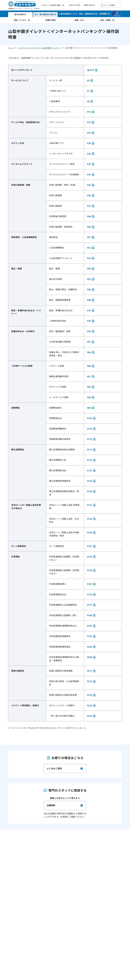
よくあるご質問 (65, 769)
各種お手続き (51, 20)
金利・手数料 (108, 20)
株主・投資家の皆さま (89, 14)
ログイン (117, 14)
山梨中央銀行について (68, 14)
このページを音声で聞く (53, 5)
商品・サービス (22, 20)
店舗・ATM (79, 20)
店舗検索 (65, 805)
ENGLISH (74, 5)
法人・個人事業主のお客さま (45, 14)
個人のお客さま (20, 14)
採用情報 (105, 14)
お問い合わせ (89, 5)
